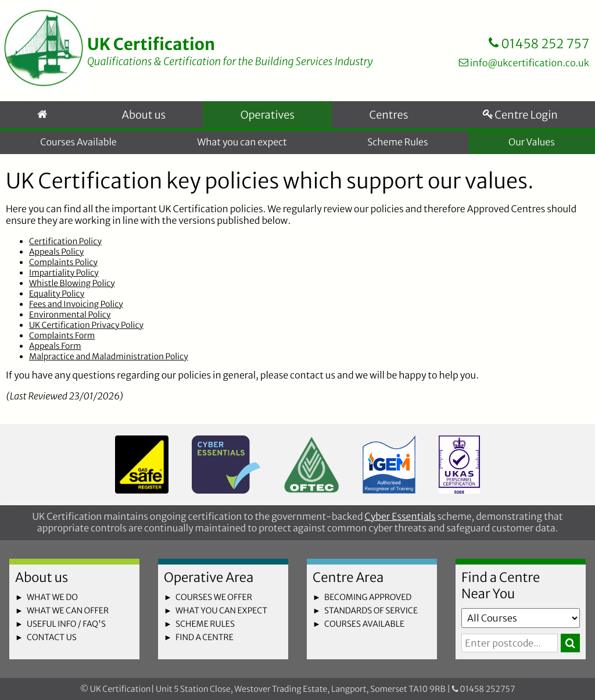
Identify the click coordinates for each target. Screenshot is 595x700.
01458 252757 (484, 689)
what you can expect (221, 610)
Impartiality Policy (64, 276)
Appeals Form (55, 349)
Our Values (532, 144)
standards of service (371, 610)
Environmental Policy (70, 317)
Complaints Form (62, 338)
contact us (52, 637)
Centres (386, 117)
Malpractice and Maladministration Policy (108, 359)
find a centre (205, 637)
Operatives (264, 117)
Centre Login (519, 117)
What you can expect (242, 144)
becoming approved (368, 597)
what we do (52, 597)
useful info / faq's (66, 624)
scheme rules (205, 624)
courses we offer (214, 597)
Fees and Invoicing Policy (76, 307)
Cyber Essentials (400, 517)
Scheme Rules (397, 144)
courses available (364, 624)
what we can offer (68, 610)
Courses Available (78, 144)
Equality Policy (57, 297)
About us (140, 117)
